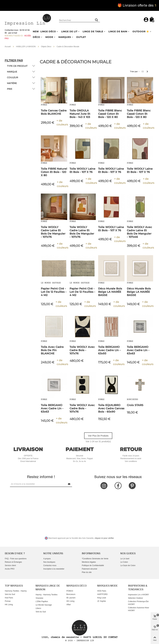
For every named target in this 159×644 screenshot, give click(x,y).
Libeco (38, 608)
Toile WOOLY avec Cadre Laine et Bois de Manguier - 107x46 (139, 232)
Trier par (135, 71)
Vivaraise (39, 598)
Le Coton (124, 562)
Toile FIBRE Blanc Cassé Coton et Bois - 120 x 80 (110, 114)
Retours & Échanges (13, 562)
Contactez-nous (50, 565)
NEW (36, 32)
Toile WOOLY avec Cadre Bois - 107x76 (82, 350)
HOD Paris (102, 591)
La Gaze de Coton (128, 565)
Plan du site (87, 572)
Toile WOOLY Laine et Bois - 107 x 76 (82, 170)
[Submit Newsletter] (69, 484)
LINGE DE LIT (69, 32)
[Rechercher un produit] (97, 20)
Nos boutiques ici (14, 36)
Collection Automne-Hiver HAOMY (139, 609)
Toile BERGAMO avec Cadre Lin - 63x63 (138, 350)
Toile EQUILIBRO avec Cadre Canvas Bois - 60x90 (111, 408)
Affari (69, 605)
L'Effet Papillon (42, 601)
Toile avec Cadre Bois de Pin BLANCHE (52, 350)
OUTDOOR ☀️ (141, 32)
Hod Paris (9, 598)
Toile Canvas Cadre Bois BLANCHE (54, 112)
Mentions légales (89, 562)
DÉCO (36, 37)
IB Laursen (71, 598)
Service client (10, 565)
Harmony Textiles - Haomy (16, 591)
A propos (47, 559)
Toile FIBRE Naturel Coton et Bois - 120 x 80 (54, 172)
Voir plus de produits (98, 436)
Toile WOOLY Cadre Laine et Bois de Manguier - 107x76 (53, 232)
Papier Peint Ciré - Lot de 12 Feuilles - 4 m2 (54, 292)
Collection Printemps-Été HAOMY (138, 603)
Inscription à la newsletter (54, 569)
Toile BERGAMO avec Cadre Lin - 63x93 (109, 350)
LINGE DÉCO (48, 32)
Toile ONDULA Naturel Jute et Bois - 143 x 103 (80, 114)
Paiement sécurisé (90, 569)
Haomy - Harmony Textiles (46, 595)
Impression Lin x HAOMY (139, 595)
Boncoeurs (71, 594)
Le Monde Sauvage (44, 605)
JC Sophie (101, 601)
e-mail (14, 33)
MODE (49, 37)
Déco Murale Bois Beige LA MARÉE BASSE (110, 292)
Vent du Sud (10, 594)
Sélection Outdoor (136, 598)
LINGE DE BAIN (118, 32)
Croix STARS (135, 405)
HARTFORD (102, 594)
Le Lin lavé (125, 559)
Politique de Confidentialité (93, 565)
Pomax (8, 601)
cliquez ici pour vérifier (104, 538)
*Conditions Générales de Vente (95, 559)
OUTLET (81, 37)
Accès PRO (10, 569)
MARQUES (65, 37)
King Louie (102, 598)
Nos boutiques (49, 562)
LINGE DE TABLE (93, 32)
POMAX (70, 591)
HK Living (9, 605)
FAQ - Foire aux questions (16, 559)
